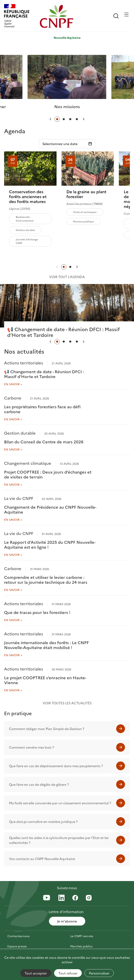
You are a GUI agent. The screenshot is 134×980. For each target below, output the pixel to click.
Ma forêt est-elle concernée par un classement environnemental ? (60, 803)
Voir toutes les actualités (67, 703)
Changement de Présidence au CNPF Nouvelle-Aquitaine (50, 509)
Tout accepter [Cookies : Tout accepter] (36, 973)
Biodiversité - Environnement (25, 219)
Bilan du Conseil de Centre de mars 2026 (44, 442)
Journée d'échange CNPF (27, 241)
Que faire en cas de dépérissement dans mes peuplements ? (56, 766)
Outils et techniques (85, 212)
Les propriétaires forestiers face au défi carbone (42, 409)
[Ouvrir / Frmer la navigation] (126, 14)
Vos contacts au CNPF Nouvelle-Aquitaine (42, 859)
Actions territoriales (24, 363)
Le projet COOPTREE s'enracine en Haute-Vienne (45, 680)
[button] (50, 119)
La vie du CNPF (19, 498)
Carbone (13, 398)
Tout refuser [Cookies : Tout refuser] (68, 973)
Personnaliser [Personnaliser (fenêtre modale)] (99, 973)
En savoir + (13, 384)
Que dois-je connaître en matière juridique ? (43, 821)
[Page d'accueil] (57, 16)
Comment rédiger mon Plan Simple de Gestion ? (47, 729)
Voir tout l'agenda (67, 277)
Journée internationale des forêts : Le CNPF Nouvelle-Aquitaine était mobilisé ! (47, 645)
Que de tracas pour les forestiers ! (37, 612)
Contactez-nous (18, 936)
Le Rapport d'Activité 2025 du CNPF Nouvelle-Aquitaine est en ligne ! (50, 544)
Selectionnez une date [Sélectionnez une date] (60, 144)
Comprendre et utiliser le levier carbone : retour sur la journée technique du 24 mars (46, 579)
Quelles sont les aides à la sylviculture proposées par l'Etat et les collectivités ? (59, 840)
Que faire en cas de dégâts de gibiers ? (39, 784)
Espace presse (17, 946)
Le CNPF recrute (82, 936)
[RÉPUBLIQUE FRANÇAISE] (21, 16)
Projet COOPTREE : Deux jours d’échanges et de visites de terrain (48, 474)
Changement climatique (28, 463)
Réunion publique (83, 221)
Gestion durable (25, 230)
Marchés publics (81, 946)
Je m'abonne (67, 921)
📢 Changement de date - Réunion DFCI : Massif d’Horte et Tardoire (44, 374)
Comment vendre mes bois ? (31, 747)
